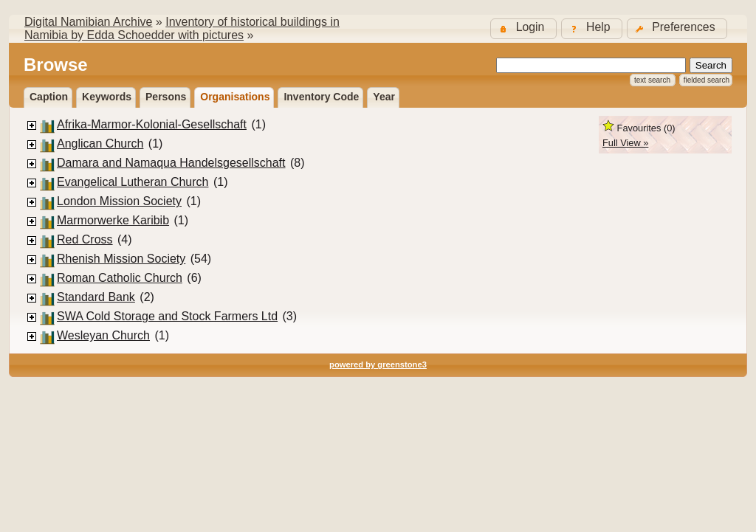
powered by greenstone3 (378, 365)
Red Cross (85, 239)
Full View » (625, 143)
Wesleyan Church (103, 335)
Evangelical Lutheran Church (133, 182)
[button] (677, 28)
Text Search (652, 80)
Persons (166, 97)
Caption (49, 97)
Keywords (107, 97)
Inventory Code (321, 97)
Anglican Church (100, 144)
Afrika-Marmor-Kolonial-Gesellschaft (152, 124)
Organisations (235, 97)
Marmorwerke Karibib (113, 220)
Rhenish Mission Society (121, 259)
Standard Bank (96, 297)
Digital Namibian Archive (88, 22)
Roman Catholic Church (120, 278)
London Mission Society (119, 201)
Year (384, 97)
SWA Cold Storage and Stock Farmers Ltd (167, 316)
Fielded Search (707, 80)
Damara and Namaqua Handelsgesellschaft (171, 163)
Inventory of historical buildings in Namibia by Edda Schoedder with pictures (182, 28)
